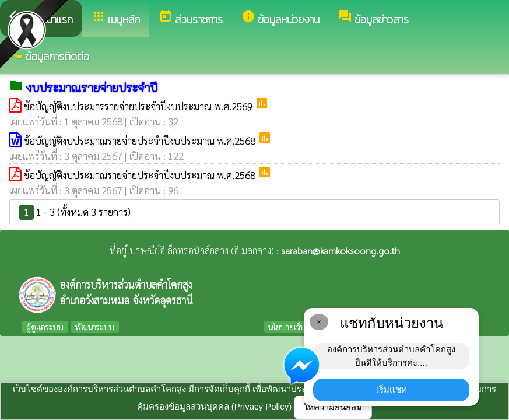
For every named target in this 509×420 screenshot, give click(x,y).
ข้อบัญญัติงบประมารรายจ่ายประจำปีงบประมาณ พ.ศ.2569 (139, 106)
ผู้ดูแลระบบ (45, 327)
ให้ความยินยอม (333, 407)
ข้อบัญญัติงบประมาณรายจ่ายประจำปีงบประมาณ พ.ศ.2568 (141, 141)
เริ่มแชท (392, 389)
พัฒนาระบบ (95, 327)
